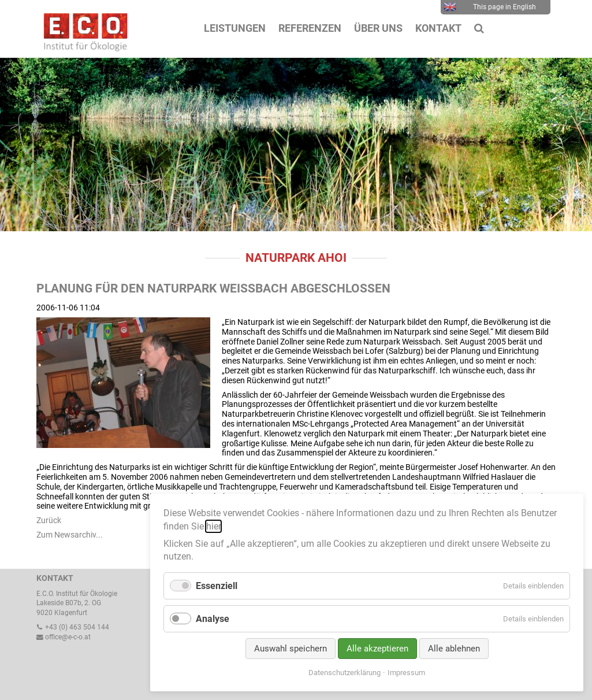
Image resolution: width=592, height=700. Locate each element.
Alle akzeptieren (377, 649)
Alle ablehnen (454, 649)
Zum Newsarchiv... (70, 535)
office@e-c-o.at (64, 637)
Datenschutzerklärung (345, 673)
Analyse (213, 619)
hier (213, 526)
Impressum (406, 673)
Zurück (49, 520)
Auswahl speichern (291, 649)
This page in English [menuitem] (490, 7)
